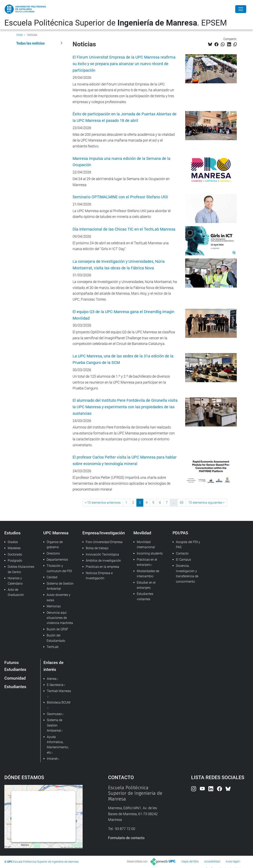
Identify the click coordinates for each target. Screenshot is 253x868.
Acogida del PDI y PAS (188, 545)
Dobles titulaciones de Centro (21, 569)
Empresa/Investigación (104, 533)
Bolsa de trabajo (97, 548)
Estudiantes (15, 687)
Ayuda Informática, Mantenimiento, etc (58, 745)
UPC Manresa (56, 533)
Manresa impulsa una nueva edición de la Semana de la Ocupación (121, 162)
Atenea (52, 679)
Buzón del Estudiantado (56, 638)
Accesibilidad (212, 861)
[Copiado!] (235, 44)
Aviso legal (232, 861)
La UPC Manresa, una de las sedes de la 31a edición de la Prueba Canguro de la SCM (123, 359)
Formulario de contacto (126, 838)
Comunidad (15, 678)
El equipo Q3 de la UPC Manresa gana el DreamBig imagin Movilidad (123, 315)
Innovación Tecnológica (102, 554)
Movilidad (142, 533)
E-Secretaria (55, 685)
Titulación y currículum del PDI (59, 568)
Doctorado (15, 554)
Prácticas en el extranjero (147, 562)
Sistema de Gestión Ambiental (60, 586)
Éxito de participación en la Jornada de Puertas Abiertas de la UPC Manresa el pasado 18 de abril (125, 117)
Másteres (14, 548)
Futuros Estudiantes (15, 666)
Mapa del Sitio (190, 861)
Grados (13, 542)
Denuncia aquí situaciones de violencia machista (60, 618)
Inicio (19, 35)
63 (182, 503)
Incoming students (150, 553)
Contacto (182, 553)
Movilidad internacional (146, 545)
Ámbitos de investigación (103, 561)
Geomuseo (54, 714)
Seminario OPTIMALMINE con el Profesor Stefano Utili (120, 197)
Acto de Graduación (16, 592)
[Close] (241, 9)
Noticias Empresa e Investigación (99, 576)
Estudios (12, 533)
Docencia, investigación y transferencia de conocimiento (187, 574)
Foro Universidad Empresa (104, 542)
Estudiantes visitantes (145, 596)
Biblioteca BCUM (59, 702)
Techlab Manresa (59, 691)
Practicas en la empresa (102, 567)
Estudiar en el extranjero (146, 585)
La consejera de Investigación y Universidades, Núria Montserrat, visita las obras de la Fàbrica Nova (119, 265)
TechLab (53, 647)
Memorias (54, 606)
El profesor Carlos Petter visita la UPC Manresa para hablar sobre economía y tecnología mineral (125, 461)
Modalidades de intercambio (148, 574)
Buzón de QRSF (57, 629)
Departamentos (57, 560)
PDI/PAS (180, 533)
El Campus (183, 560)
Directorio (53, 553)
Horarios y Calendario (15, 581)
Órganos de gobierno (55, 545)
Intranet (52, 759)
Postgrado (15, 561)
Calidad (52, 577)
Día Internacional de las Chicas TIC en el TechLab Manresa (124, 229)
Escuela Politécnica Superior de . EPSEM (116, 23)
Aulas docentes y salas (59, 597)
